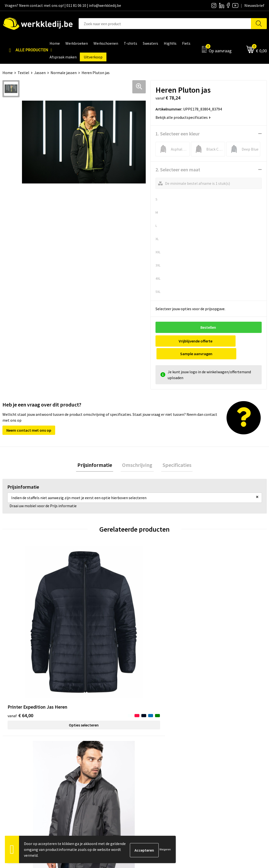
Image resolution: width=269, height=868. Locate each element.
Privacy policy (87, 750)
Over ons (148, 743)
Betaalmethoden (220, 750)
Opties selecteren (35, 631)
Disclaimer (215, 743)
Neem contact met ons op (29, 418)
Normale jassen (64, 73)
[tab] (97, 453)
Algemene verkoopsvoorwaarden (103, 765)
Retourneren (217, 758)
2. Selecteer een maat (178, 170)
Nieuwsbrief (151, 750)
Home (8, 73)
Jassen (40, 73)
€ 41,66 (152, 607)
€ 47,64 (219, 607)
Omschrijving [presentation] (137, 453)
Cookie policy (86, 758)
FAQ (78, 773)
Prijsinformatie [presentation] (97, 453)
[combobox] (165, 24)
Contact (82, 743)
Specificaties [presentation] (174, 453)
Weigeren (165, 849)
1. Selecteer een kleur (178, 134)
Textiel (23, 73)
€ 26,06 (86, 615)
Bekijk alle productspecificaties (183, 117)
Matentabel (150, 765)
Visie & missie (152, 758)
